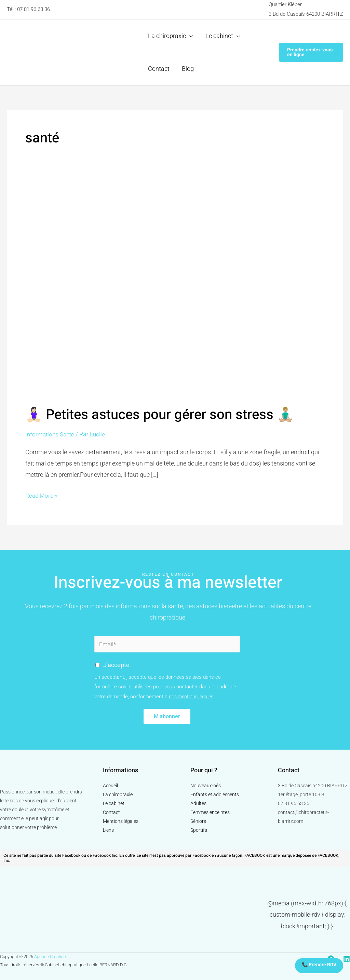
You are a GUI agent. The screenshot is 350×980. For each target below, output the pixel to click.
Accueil (110, 786)
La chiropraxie (118, 794)
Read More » (42, 494)
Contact (111, 812)
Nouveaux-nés (206, 786)
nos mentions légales (193, 697)
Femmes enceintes (210, 812)
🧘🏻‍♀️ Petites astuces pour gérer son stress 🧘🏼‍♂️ (160, 415)
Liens (108, 830)
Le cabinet (114, 803)
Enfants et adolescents (215, 794)
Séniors (198, 821)
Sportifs (199, 830)
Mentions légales (121, 821)
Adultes (198, 803)
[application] (190, 36)
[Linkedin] (347, 959)
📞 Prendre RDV (319, 965)
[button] (311, 52)
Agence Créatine (50, 957)
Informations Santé (51, 434)
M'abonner (167, 716)
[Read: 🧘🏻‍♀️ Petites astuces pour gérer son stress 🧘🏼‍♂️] (175, 291)
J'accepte (116, 665)
